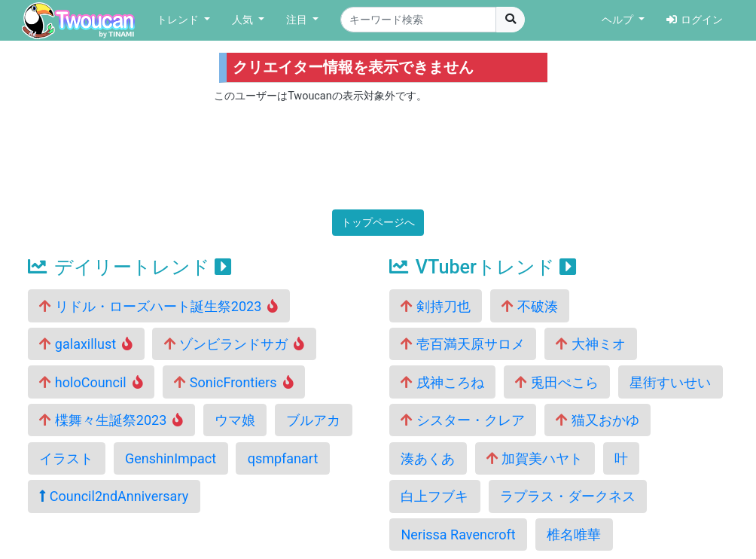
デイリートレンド (130, 267)
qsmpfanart (283, 458)
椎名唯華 (574, 535)
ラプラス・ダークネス (568, 496)
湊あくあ (428, 458)
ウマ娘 (235, 420)
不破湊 (529, 306)
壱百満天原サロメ (462, 344)
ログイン (695, 20)
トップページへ (378, 223)
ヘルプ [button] (619, 20)
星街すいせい (670, 382)
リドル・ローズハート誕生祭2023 (159, 306)
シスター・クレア (462, 420)
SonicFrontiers (233, 382)
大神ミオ (590, 344)
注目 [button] (298, 20)
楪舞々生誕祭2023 (111, 420)
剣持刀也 (435, 306)
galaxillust (86, 344)
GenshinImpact (171, 458)
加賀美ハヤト (535, 458)
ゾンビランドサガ (235, 344)
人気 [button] (244, 20)
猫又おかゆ (597, 420)
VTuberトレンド (483, 267)
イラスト (66, 458)
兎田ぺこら (556, 382)
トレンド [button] (179, 20)
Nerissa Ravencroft (458, 535)
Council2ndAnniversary (114, 496)
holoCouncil (91, 382)
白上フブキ (434, 496)
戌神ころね (442, 382)
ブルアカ (313, 420)
